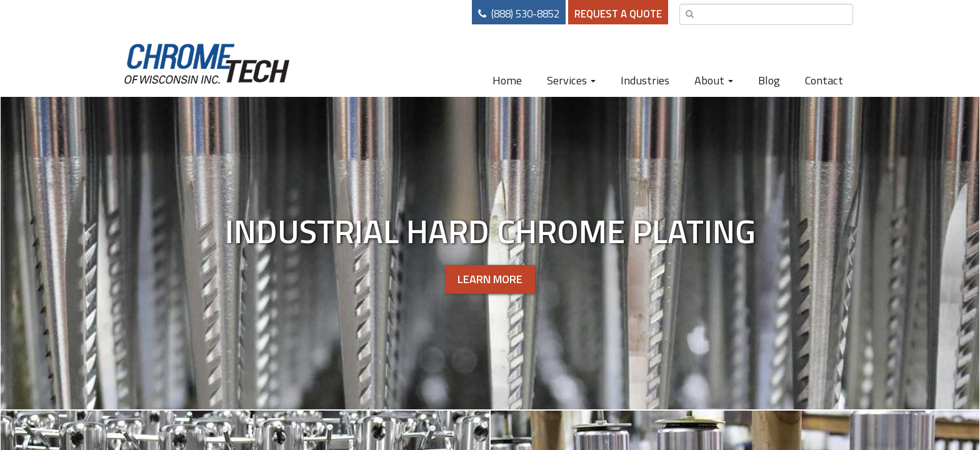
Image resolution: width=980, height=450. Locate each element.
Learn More (490, 279)
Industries (645, 80)
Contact (824, 80)
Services (571, 80)
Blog (769, 80)
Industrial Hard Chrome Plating (490, 231)
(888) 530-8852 (525, 14)
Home (507, 80)
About (714, 80)
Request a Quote (618, 14)
